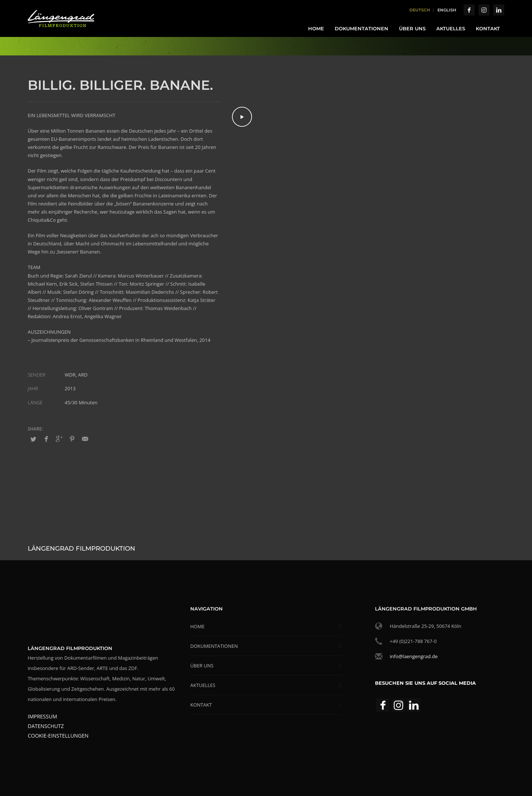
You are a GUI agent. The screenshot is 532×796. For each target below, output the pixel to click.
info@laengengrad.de (414, 656)
